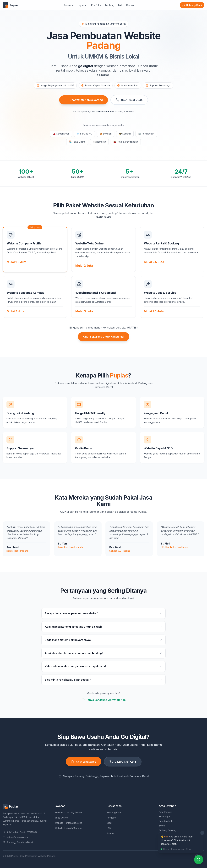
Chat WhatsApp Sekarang (84, 100)
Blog (109, 823)
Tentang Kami (114, 812)
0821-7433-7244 (129, 100)
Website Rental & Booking (68, 823)
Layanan (82, 5)
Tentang (110, 5)
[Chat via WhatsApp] (199, 860)
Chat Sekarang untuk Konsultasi (104, 337)
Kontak (130, 5)
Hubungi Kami (192, 5)
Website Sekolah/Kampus (68, 828)
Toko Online (61, 818)
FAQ (120, 5)
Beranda (69, 5)
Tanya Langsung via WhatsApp (104, 700)
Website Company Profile (68, 812)
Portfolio (96, 5)
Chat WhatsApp (84, 762)
